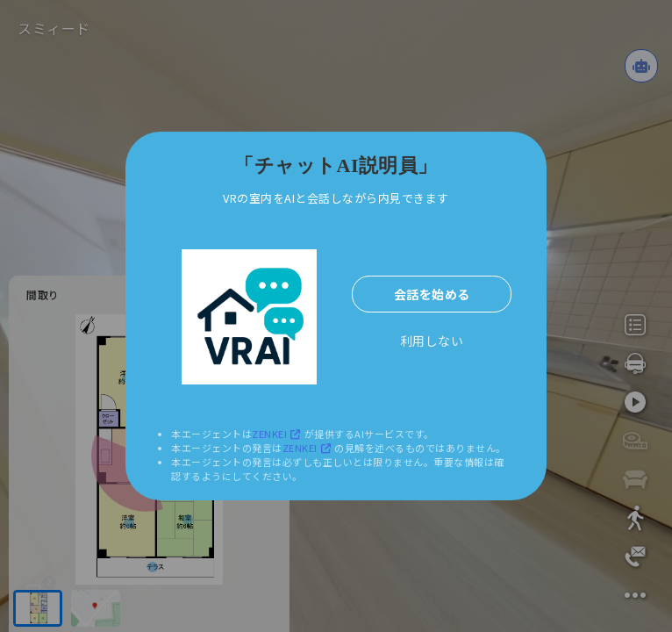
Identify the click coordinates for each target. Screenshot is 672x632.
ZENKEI (278, 434)
